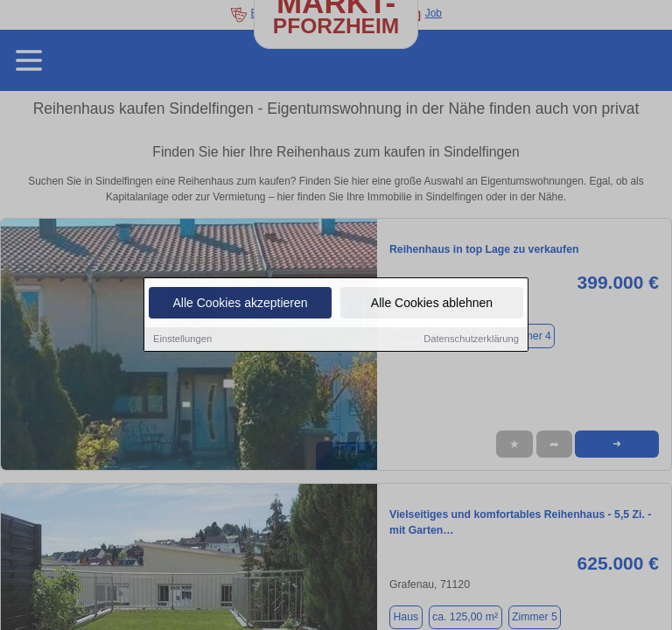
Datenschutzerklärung (471, 339)
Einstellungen (182, 339)
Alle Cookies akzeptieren (240, 304)
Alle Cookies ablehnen (432, 304)
